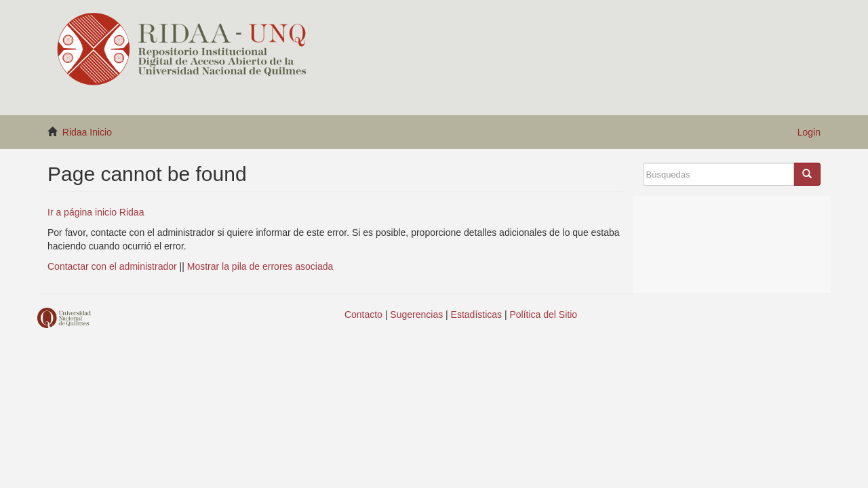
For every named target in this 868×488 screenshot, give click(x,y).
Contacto (363, 314)
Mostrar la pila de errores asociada (260, 266)
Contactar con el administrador (112, 266)
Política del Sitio (544, 314)
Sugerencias (416, 314)
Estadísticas (476, 314)
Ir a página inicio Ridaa (96, 212)
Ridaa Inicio (87, 132)
